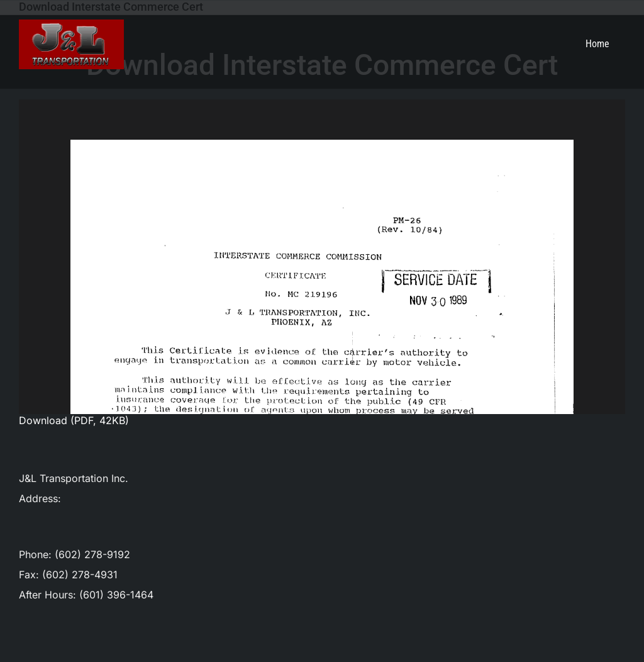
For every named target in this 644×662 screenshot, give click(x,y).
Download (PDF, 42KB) (74, 420)
